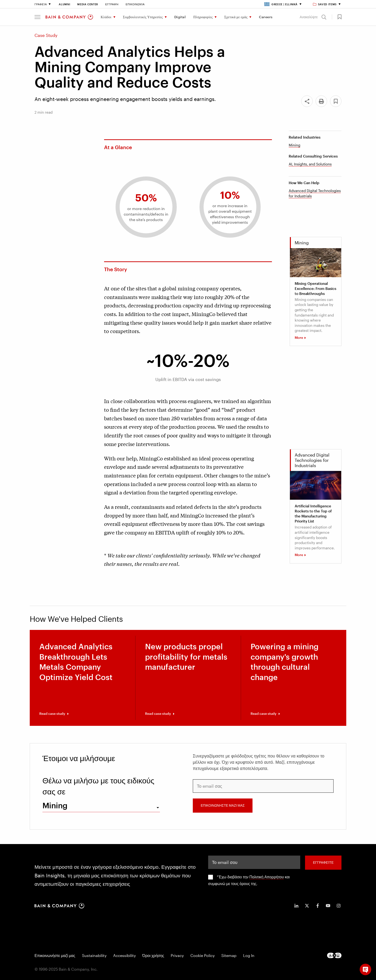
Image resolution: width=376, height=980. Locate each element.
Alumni (64, 4)
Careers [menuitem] (266, 17)
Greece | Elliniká (281, 4)
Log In (249, 955)
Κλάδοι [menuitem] (106, 17)
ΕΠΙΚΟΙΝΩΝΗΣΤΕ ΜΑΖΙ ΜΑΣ (223, 805)
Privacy (177, 955)
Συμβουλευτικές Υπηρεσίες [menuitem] (143, 17)
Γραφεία (41, 4)
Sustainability (94, 955)
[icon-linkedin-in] (296, 906)
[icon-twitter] (307, 906)
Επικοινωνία (135, 4)
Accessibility (124, 955)
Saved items (325, 4)
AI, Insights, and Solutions (310, 164)
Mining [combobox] (55, 805)
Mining (294, 145)
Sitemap (229, 955)
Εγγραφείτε (323, 862)
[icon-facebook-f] (317, 906)
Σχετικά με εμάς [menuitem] (236, 17)
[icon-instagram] (339, 906)
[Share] (307, 101)
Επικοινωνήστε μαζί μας (55, 955)
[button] (38, 17)
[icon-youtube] (328, 906)
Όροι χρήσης (153, 955)
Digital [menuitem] (180, 17)
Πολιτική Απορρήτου (267, 877)
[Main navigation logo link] (69, 17)
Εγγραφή (112, 4)
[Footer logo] (334, 955)
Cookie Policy (203, 955)
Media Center (88, 4)
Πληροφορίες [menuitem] (203, 17)
